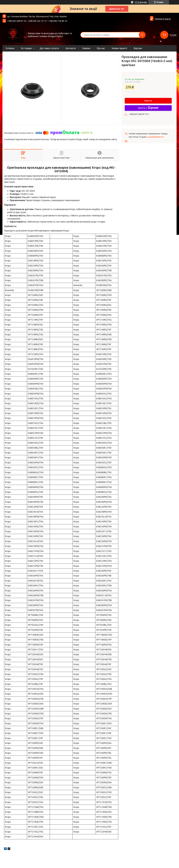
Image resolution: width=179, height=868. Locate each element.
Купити (148, 101)
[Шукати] (142, 35)
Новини (86, 48)
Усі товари (26, 48)
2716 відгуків (141, 2)
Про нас (101, 48)
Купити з (148, 108)
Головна (10, 48)
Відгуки (138, 48)
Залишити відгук (163, 19)
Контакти (71, 48)
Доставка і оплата (49, 48)
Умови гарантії (119, 48)
